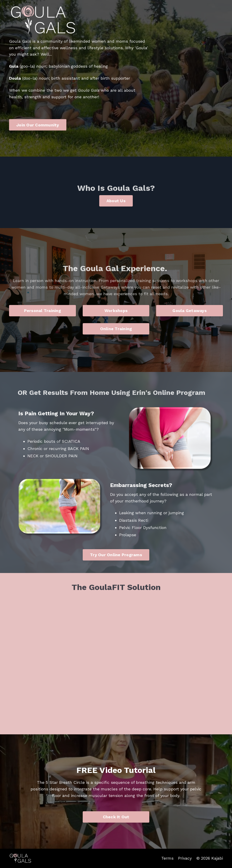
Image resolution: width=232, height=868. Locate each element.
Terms (167, 858)
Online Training (116, 329)
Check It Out (116, 817)
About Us (116, 201)
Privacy (185, 858)
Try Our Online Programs (116, 555)
